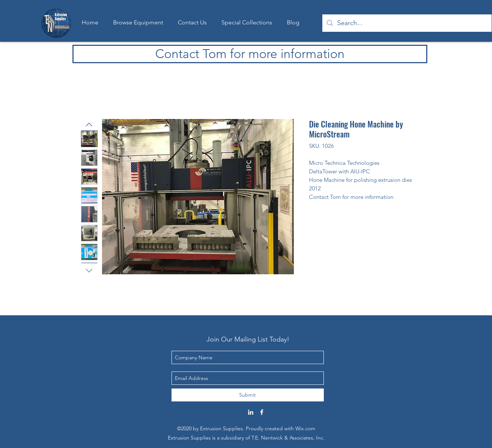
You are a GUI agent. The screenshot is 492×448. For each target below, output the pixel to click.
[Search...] (407, 23)
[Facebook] (262, 412)
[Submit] (248, 395)
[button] (247, 23)
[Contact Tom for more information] (250, 54)
